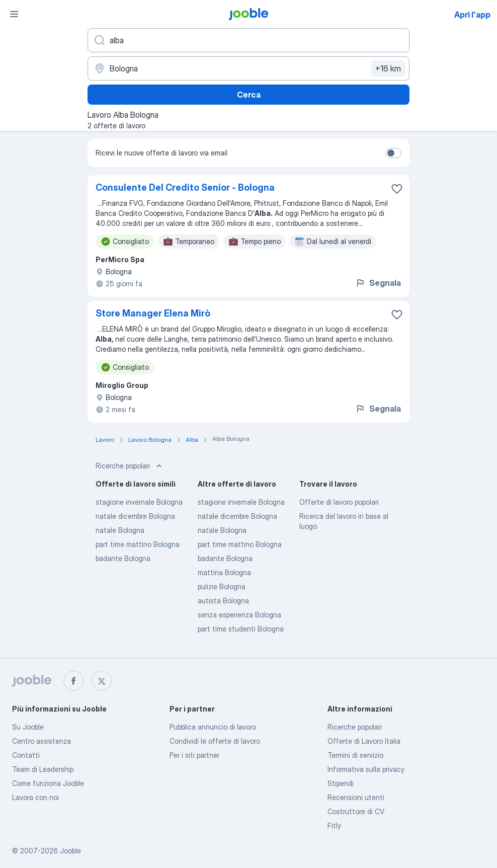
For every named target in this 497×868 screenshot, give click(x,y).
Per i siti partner (194, 755)
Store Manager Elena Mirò (153, 313)
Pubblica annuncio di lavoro (213, 727)
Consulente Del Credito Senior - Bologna (185, 187)
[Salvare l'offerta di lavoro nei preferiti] (397, 189)
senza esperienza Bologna (239, 615)
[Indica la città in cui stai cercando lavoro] (248, 68)
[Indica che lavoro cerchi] (248, 40)
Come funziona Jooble (48, 783)
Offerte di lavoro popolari (339, 502)
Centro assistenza (42, 741)
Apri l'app (472, 15)
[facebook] (73, 681)
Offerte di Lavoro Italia (364, 741)
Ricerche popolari (355, 727)
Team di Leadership (43, 769)
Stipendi (341, 783)
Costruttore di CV (356, 811)
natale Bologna (120, 530)
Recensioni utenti (356, 797)
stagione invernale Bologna (139, 502)
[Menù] (14, 14)
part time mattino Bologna (138, 544)
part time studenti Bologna (241, 629)
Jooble (70, 851)
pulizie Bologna (222, 586)
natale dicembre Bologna (135, 516)
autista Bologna (223, 601)
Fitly (334, 825)
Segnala (378, 283)
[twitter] (102, 681)
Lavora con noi (35, 797)
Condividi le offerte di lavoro (215, 741)
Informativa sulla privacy (366, 769)
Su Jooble (28, 727)
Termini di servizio (355, 755)
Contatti (26, 755)
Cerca (249, 95)
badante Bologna (123, 558)
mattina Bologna (224, 572)
